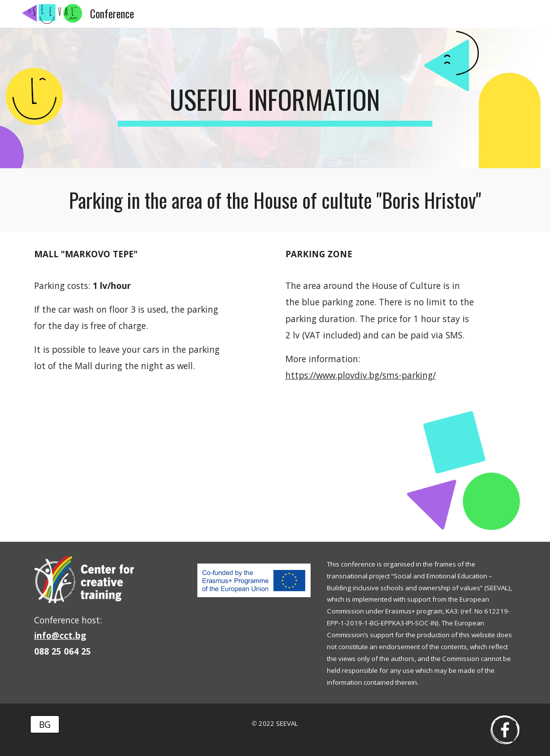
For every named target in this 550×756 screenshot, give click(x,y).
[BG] (45, 724)
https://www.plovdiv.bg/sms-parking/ (361, 375)
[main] (275, 98)
